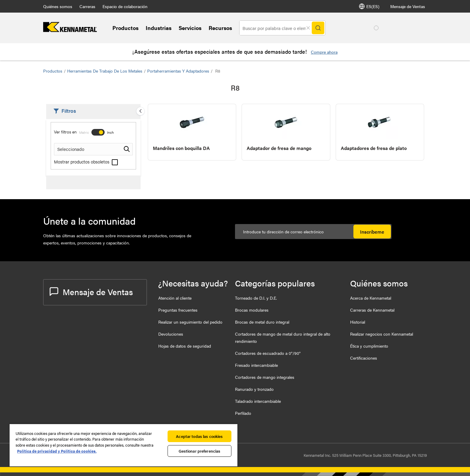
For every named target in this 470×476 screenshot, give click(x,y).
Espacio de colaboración (125, 6)
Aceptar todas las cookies (199, 436)
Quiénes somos (58, 6)
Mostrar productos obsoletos (86, 162)
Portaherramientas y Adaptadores (178, 71)
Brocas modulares (252, 310)
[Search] (318, 28)
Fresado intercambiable (256, 365)
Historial (358, 322)
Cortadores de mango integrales (265, 377)
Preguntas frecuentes (178, 310)
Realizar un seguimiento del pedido (190, 322)
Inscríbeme (372, 232)
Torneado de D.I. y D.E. (256, 298)
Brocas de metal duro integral (262, 322)
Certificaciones (364, 358)
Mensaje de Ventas (408, 6)
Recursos (220, 28)
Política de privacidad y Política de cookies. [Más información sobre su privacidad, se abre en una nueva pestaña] (57, 451)
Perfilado (243, 413)
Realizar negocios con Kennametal (382, 334)
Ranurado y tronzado (254, 389)
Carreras (87, 6)
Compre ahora (324, 52)
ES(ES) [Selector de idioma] (369, 6)
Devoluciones (171, 334)
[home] (70, 30)
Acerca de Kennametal (371, 298)
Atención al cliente (175, 298)
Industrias (159, 28)
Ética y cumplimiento (369, 346)
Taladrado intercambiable (258, 401)
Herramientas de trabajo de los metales (105, 71)
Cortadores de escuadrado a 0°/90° (268, 353)
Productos (125, 28)
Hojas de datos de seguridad (185, 346)
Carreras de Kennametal (372, 310)
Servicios (190, 28)
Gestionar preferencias (200, 451)
